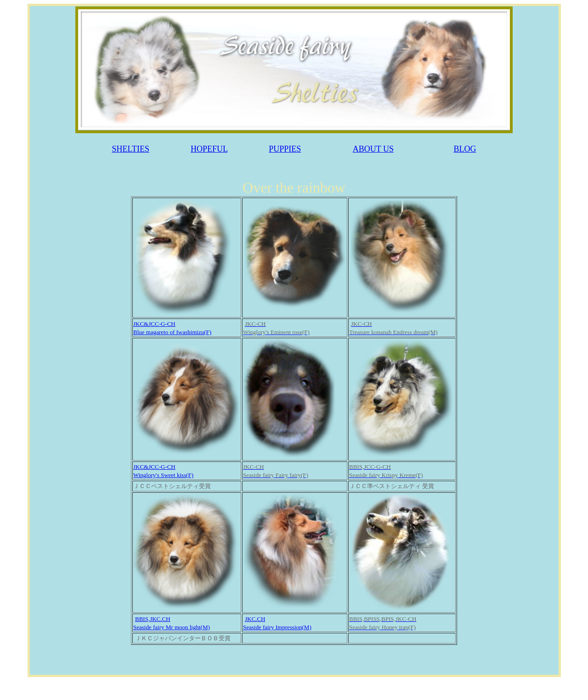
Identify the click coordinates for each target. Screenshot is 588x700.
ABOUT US (373, 149)
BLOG (465, 149)
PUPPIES (285, 149)
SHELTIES (131, 149)
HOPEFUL (209, 149)
